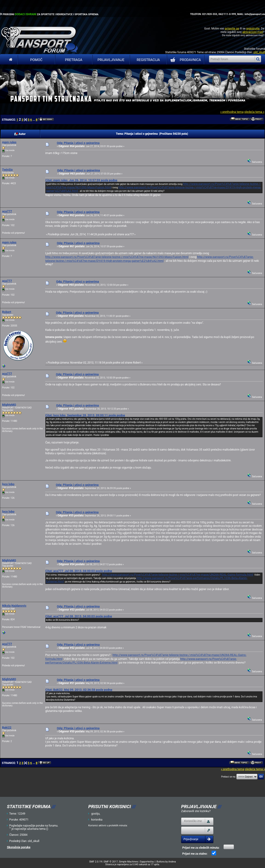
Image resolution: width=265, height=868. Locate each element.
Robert (7, 312)
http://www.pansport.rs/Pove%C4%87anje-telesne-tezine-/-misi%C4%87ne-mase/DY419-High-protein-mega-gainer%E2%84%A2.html (149, 259)
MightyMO (9, 405)
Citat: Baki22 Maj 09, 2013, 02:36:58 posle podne (79, 690)
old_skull (259, 52)
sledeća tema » (254, 112)
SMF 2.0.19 (96, 862)
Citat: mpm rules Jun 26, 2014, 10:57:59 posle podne (81, 180)
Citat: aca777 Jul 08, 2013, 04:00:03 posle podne (79, 571)
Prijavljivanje (111, 60)
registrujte (253, 28)
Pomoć (36, 60)
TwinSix (7, 170)
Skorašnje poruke (19, 847)
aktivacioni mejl (253, 32)
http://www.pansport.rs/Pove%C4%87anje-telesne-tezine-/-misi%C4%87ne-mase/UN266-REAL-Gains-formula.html (178, 575)
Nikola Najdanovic (14, 606)
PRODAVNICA (185, 60)
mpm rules (9, 142)
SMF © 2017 (111, 862)
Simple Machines (129, 862)
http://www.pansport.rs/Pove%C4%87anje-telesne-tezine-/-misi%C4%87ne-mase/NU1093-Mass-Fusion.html (117, 257)
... (34, 120)
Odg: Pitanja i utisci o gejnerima (78, 143)
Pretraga (74, 60)
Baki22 (7, 727)
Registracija (148, 60)
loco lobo (8, 484)
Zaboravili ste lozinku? (196, 811)
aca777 (7, 211)
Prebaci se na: (229, 777)
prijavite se (232, 28)
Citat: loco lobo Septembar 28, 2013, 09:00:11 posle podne (85, 415)
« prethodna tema (232, 112)
